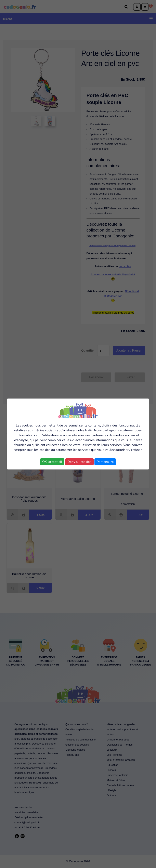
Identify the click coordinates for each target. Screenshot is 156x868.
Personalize (105, 462)
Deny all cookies (79, 462)
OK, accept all (52, 462)
